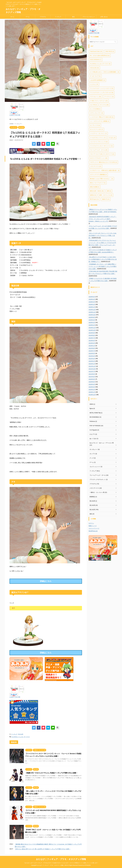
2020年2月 (92, 389)
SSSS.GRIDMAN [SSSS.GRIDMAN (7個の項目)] (96, 60)
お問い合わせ (104, 17)
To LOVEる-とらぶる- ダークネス (20, 737)
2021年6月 (92, 374)
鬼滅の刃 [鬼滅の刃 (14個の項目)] (106, 199)
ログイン (91, 523)
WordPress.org (93, 531)
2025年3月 (92, 322)
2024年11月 (92, 328)
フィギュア (58, 17)
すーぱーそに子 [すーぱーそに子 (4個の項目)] (95, 76)
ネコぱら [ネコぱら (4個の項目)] (112, 138)
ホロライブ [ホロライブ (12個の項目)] (110, 154)
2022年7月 (92, 351)
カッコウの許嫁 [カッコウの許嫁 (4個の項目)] (95, 109)
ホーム (12, 17)
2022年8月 (92, 348)
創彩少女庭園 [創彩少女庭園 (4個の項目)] (95, 187)
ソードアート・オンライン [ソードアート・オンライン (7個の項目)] (98, 133)
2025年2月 (92, 325)
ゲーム (28, 17)
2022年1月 (92, 364)
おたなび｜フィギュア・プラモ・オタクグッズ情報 (61, 859)
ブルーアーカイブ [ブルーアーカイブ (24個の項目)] (96, 154)
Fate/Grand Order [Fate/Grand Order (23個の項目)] (96, 51)
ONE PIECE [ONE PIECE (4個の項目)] (110, 51)
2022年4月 (92, 356)
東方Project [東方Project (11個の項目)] (94, 199)
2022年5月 (92, 353)
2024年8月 (92, 335)
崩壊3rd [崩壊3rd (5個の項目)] (93, 195)
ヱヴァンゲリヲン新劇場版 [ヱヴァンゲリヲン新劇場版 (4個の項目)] (98, 175)
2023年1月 (92, 346)
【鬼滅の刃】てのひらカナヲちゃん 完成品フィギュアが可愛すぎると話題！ (51, 773)
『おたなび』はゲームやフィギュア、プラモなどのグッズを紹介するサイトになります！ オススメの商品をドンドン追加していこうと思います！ (61, 863)
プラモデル (43, 17)
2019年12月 (92, 395)
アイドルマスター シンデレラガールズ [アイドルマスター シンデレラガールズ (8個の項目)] (102, 92)
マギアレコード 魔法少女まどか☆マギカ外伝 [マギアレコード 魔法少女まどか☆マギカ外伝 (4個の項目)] (103, 162)
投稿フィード (93, 526)
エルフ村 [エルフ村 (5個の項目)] (93, 105)
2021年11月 (92, 366)
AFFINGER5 (87, 865)
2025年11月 (92, 312)
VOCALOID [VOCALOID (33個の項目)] (94, 68)
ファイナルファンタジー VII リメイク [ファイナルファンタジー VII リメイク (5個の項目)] (101, 146)
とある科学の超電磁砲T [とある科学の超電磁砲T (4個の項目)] (97, 80)
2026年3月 (92, 302)
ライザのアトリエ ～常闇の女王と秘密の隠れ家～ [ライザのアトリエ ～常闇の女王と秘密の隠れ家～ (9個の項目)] (105, 170)
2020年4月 (92, 384)
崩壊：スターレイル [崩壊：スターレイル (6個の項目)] (106, 195)
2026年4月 (92, 299)
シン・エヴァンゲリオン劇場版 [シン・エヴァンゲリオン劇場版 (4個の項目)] (100, 121)
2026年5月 (92, 297)
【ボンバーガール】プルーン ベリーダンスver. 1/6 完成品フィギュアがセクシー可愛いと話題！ (103, 235)
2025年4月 (92, 320)
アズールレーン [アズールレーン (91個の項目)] (96, 97)
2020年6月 (92, 382)
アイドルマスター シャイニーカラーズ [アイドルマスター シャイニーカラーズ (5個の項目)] (102, 88)
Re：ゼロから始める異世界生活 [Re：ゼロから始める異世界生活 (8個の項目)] (100, 56)
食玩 (73, 17)
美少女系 (21, 734)
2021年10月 (92, 369)
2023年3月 (92, 343)
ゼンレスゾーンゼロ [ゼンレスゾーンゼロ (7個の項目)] (97, 129)
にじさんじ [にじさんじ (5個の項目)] (94, 84)
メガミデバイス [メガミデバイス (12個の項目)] (96, 166)
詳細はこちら (46, 581)
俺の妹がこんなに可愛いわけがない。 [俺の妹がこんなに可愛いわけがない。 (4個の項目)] (101, 179)
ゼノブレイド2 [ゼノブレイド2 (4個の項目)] (95, 125)
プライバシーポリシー (89, 17)
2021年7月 (92, 371)
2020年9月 (92, 379)
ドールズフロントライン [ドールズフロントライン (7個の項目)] (98, 138)
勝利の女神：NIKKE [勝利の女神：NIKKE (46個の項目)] (97, 191)
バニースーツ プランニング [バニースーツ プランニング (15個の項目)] (99, 142)
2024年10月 (92, 330)
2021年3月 (92, 377)
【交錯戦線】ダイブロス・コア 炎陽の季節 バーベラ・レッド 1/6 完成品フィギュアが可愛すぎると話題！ (103, 266)
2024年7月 (92, 338)
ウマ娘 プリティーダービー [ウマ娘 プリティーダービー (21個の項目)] (99, 101)
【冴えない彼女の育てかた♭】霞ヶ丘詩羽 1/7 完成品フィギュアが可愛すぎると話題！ (43, 849)
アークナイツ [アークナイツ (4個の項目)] (109, 97)
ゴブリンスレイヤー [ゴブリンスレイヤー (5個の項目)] (97, 113)
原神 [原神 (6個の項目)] (109, 191)
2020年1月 (92, 392)
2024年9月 (92, 333)
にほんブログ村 (15, 115)
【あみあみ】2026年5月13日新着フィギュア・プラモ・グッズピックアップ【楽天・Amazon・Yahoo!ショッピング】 (103, 219)
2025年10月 (92, 315)
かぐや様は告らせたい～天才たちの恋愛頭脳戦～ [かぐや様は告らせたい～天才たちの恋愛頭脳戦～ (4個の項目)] (105, 72)
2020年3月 (92, 387)
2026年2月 (92, 304)
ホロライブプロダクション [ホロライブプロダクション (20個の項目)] (99, 158)
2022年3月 (92, 359)
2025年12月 (92, 310)
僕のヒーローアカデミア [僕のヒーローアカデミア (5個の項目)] (98, 183)
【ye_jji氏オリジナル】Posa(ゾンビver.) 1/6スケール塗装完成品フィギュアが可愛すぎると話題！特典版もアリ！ (103, 259)
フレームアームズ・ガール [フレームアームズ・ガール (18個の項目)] (99, 150)
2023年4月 (92, 340)
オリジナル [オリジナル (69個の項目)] (104, 105)
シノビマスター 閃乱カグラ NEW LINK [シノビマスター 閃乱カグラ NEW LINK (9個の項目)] (102, 117)
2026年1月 (92, 307)
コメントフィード (94, 528)
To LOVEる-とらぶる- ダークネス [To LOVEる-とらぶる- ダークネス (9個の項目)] (100, 64)
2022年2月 (92, 361)
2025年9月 (92, 317)
